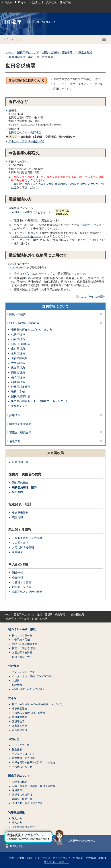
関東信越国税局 (21, 344)
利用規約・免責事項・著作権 (89, 858)
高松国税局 (18, 372)
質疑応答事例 (20, 730)
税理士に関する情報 (23, 648)
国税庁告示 (18, 722)
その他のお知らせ (22, 767)
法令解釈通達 (20, 709)
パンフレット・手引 (23, 672)
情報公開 (15, 441)
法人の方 (17, 823)
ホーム (10, 52)
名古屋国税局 (19, 358)
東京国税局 (85, 52)
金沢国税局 (18, 353)
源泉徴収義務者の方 (23, 827)
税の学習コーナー (22, 657)
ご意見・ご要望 (22, 582)
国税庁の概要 (17, 314)
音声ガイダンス (92, 225)
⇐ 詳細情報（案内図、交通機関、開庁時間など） (42, 137)
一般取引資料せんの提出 (27, 538)
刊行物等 (14, 666)
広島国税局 (18, 368)
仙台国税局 (18, 339)
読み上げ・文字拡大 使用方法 (52, 2)
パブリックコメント (23, 754)
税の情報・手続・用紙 (22, 629)
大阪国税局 (18, 363)
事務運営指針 (20, 717)
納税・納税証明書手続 (25, 644)
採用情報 (15, 415)
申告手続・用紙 (21, 640)
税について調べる (22, 635)
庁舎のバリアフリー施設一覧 (26, 141)
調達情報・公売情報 (23, 758)
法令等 (12, 698)
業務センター (19, 406)
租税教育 (17, 552)
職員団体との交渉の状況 (27, 592)
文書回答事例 (20, 543)
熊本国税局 (18, 382)
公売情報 (17, 578)
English (23, 2)
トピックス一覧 (21, 745)
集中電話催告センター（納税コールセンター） (40, 401)
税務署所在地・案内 (21, 57)
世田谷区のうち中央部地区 (25, 132)
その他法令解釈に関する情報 (28, 713)
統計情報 (17, 517)
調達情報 (17, 573)
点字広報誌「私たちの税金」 (28, 689)
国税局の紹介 (20, 483)
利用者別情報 (16, 812)
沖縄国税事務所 (21, 387)
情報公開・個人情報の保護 (27, 803)
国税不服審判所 (21, 396)
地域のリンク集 (22, 587)
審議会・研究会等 (20, 433)
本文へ (9, 2)
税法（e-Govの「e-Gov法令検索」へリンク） (38, 704)
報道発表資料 (20, 513)
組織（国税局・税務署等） (59, 52)
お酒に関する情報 (23, 547)
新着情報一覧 (20, 462)
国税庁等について (28, 52)
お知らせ (14, 739)
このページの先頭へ (93, 296)
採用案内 (17, 492)
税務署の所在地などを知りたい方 (32, 329)
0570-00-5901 (20, 212)
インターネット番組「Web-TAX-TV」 (33, 676)
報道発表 (17, 750)
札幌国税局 (18, 334)
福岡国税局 (18, 377)
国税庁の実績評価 (20, 424)
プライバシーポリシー (57, 862)
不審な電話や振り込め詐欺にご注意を (34, 762)
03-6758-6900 (17, 267)
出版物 (16, 681)
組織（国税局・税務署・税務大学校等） (35, 786)
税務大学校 (18, 391)
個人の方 (17, 819)
